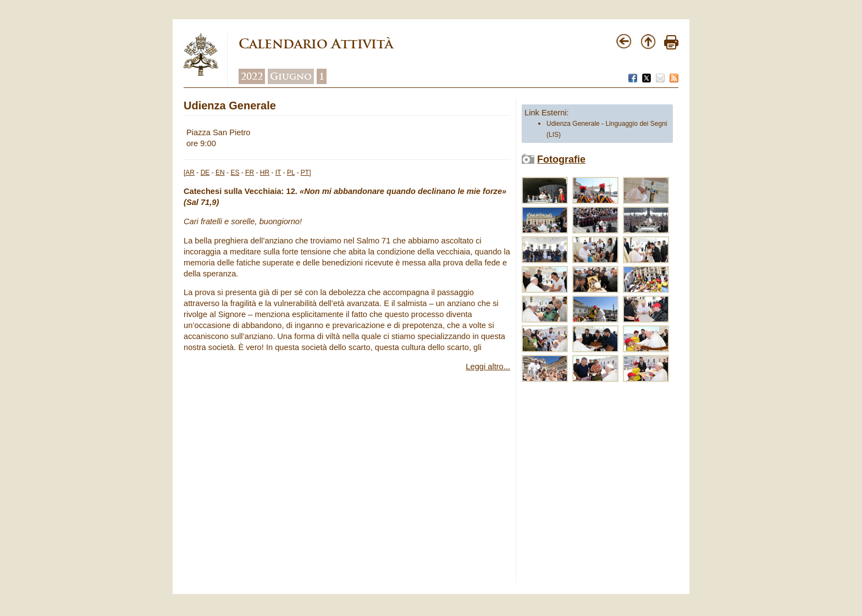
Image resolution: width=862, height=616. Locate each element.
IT (278, 173)
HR (265, 173)
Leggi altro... (488, 367)
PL (291, 173)
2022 (252, 76)
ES (235, 173)
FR (250, 173)
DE (205, 173)
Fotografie (561, 159)
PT (305, 173)
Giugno (291, 76)
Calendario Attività (316, 44)
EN (220, 173)
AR (190, 173)
